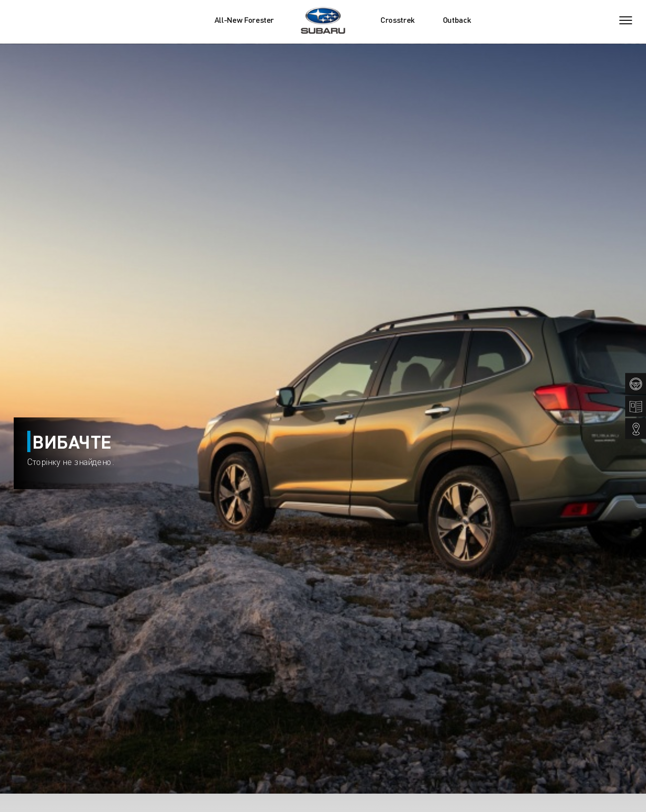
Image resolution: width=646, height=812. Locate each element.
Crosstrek (398, 20)
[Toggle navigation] (626, 20)
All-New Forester (244, 20)
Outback (457, 20)
